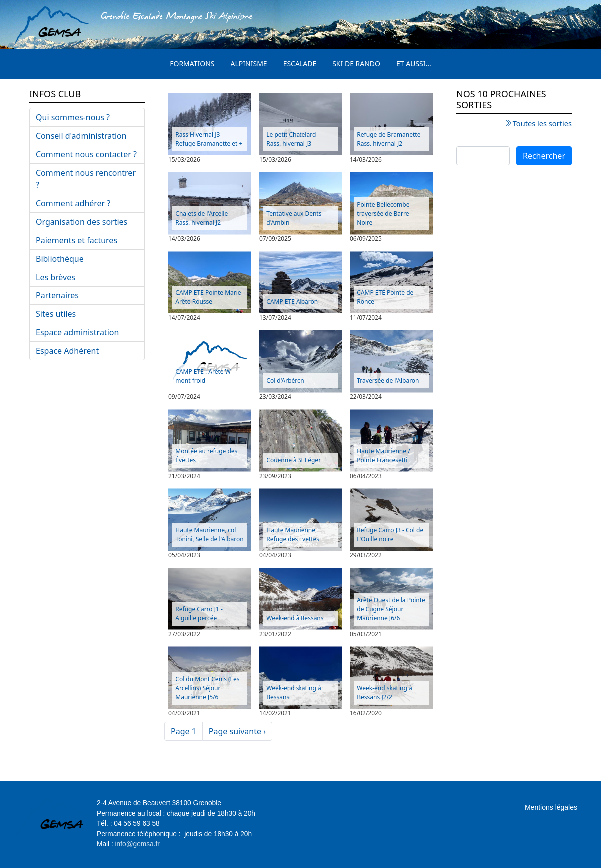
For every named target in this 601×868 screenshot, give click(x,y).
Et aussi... (414, 64)
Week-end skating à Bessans (294, 693)
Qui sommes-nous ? (73, 117)
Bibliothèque (60, 259)
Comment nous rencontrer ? (86, 179)
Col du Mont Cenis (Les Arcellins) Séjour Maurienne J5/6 (207, 688)
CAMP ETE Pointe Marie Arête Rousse (208, 297)
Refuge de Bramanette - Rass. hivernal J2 (390, 139)
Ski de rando (356, 64)
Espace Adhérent (67, 351)
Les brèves (56, 277)
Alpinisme (249, 64)
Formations (192, 64)
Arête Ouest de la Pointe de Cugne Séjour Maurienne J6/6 (391, 609)
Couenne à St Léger (294, 460)
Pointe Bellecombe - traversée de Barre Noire (385, 213)
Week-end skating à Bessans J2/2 (384, 693)
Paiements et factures (77, 240)
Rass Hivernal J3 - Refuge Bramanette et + (209, 139)
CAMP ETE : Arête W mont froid (203, 376)
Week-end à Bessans (295, 618)
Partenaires (57, 295)
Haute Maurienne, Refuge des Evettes (293, 534)
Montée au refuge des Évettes (206, 455)
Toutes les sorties (542, 123)
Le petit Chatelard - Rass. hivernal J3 (293, 139)
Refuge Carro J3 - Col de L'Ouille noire (390, 534)
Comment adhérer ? (73, 203)
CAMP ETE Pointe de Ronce (385, 297)
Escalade (300, 64)
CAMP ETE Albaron (292, 302)
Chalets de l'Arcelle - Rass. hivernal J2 (203, 218)
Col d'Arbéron (285, 381)
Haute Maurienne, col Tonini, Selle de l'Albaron (209, 534)
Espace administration (77, 332)
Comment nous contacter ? (86, 154)
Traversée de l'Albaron (388, 381)
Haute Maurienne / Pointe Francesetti (383, 455)
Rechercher (544, 156)
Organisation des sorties (82, 222)
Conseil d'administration (81, 136)
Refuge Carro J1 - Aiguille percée (199, 614)
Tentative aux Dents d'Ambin (294, 218)
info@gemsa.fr (138, 844)
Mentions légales (551, 807)
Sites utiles (56, 314)
